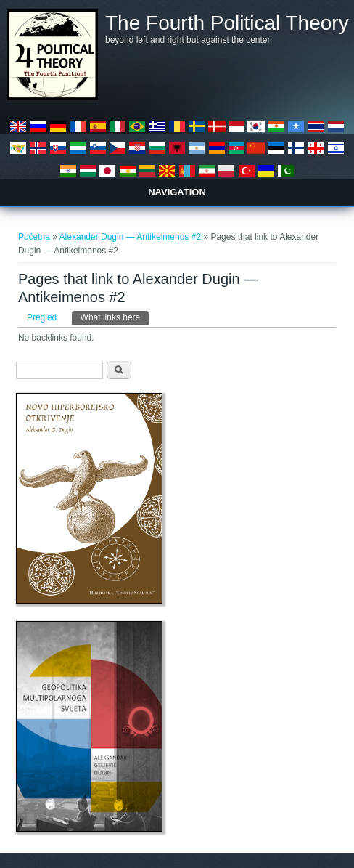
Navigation (177, 192)
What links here (115, 317)
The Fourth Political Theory (227, 23)
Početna (34, 237)
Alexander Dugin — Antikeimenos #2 (130, 237)
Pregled (42, 317)
